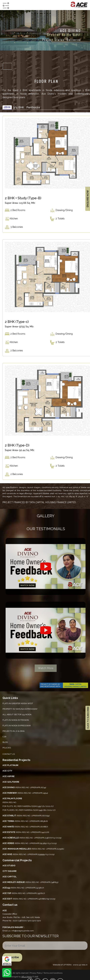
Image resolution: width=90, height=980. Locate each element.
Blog (5, 742)
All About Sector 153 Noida (17, 714)
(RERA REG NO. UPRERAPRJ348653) (30, 882)
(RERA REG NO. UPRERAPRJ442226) (26, 832)
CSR (4, 737)
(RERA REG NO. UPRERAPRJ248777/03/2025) (32, 838)
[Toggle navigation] (7, 66)
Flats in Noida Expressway (17, 726)
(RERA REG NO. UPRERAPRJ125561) (33, 849)
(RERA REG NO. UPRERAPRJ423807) (23, 888)
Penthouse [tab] (33, 107)
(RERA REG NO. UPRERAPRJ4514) (25, 793)
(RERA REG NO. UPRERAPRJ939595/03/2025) (28, 854)
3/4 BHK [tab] (18, 107)
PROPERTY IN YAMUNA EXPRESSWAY (20, 709)
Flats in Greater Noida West (18, 703)
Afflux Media (27, 977)
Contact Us (9, 754)
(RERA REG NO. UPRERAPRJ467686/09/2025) (29, 899)
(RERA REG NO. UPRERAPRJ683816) (25, 821)
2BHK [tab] (7, 107)
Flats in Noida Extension (16, 720)
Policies (7, 748)
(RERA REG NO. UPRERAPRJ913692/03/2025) (30, 843)
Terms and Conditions (53, 973)
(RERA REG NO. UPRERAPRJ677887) (25, 827)
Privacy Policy (36, 973)
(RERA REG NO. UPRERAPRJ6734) (24, 787)
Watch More (48, 668)
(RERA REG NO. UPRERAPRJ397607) (24, 893)
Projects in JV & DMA (14, 731)
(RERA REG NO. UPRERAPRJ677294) (26, 816)
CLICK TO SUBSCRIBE (88, 718)
